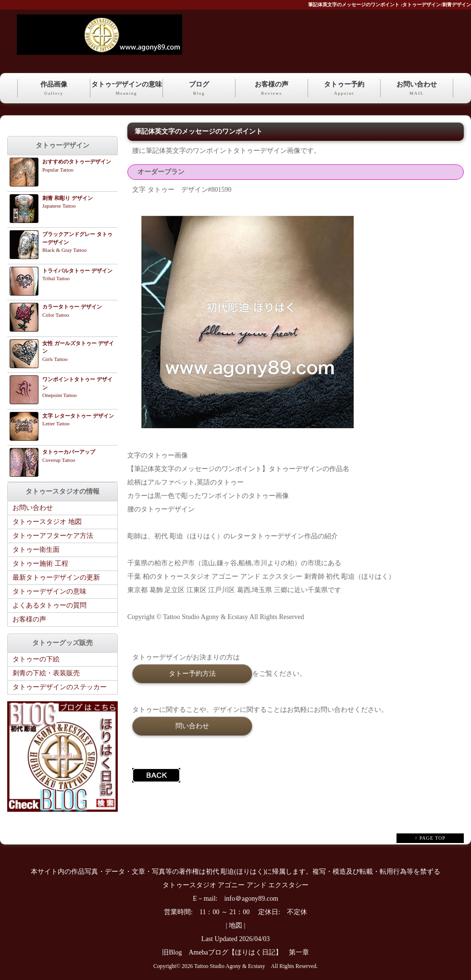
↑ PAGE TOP (430, 838)
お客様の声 (272, 89)
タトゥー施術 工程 (40, 564)
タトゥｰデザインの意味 (126, 89)
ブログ (199, 89)
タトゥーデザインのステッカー (60, 687)
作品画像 (54, 89)
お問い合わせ (417, 89)
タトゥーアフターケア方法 (53, 536)
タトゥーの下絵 (36, 659)
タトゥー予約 (344, 89)
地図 (235, 925)
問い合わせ (192, 726)
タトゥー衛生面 (36, 550)
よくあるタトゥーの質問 (50, 605)
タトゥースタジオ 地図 (47, 522)
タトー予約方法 (192, 673)
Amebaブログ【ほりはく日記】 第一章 (252, 952)
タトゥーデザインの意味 (50, 591)
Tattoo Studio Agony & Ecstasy (229, 966)
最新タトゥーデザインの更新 (56, 577)
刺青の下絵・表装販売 (46, 673)
